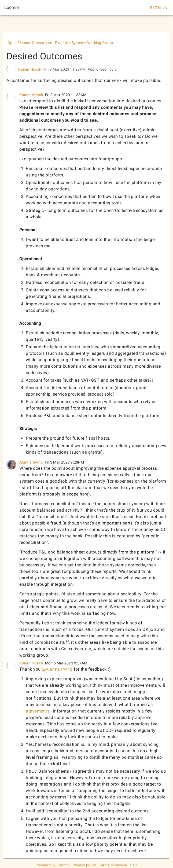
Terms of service (113, 865)
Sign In (159, 8)
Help (134, 865)
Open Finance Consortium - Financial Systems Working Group (60, 43)
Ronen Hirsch (30, 69)
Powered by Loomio (52, 865)
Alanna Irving (31, 462)
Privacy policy (84, 865)
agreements (38, 711)
